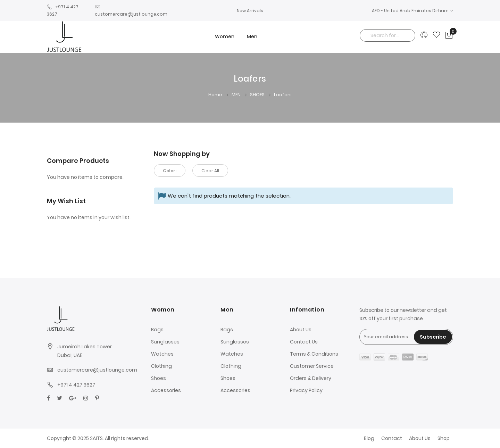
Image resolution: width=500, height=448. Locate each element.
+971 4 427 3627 (76, 385)
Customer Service (312, 366)
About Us (301, 330)
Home (216, 95)
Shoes (159, 378)
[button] (412, 11)
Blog (369, 438)
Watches (162, 354)
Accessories (166, 390)
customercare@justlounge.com (97, 370)
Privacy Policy (306, 390)
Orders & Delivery (311, 378)
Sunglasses (165, 342)
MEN (237, 95)
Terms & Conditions (314, 354)
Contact (392, 438)
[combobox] (387, 35)
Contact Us (304, 342)
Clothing (161, 366)
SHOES (258, 95)
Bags (157, 330)
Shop (444, 438)
